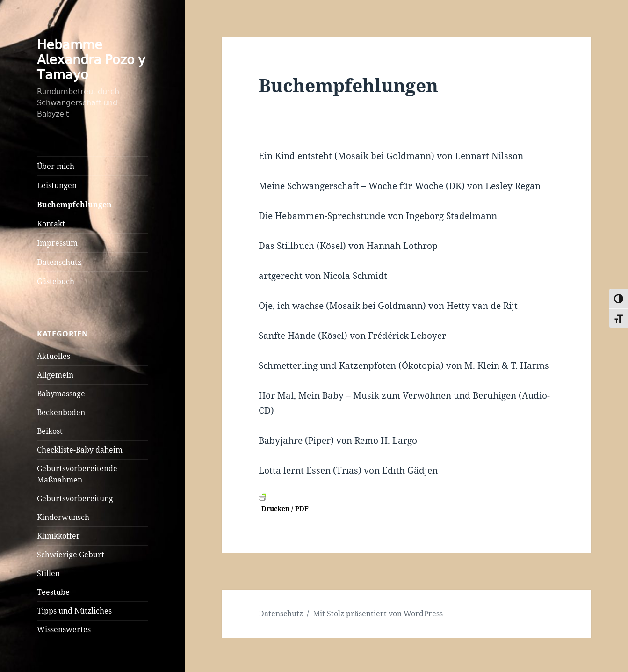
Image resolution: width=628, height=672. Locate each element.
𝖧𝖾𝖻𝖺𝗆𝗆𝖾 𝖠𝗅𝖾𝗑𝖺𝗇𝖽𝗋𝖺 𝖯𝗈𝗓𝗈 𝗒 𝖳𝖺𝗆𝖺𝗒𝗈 (91, 59)
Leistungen (57, 185)
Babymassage (61, 394)
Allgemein (55, 375)
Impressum (57, 243)
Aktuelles (54, 356)
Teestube (53, 592)
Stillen (48, 573)
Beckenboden (61, 412)
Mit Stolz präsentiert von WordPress (378, 614)
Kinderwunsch (63, 517)
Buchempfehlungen (74, 205)
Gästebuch (56, 281)
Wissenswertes (64, 629)
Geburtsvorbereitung (75, 498)
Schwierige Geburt (71, 555)
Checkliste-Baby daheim (80, 450)
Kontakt (51, 224)
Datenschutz (59, 262)
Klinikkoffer (58, 536)
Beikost (50, 431)
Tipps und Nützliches (74, 611)
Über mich (56, 166)
